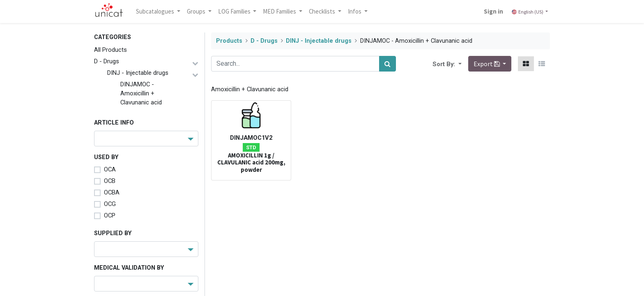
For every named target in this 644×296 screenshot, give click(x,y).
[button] (459, 64)
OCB (110, 181)
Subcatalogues (156, 11)
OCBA (112, 192)
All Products (110, 50)
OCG (110, 204)
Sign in (493, 11)
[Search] (388, 64)
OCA (110, 169)
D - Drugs (107, 61)
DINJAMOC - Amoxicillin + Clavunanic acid (141, 93)
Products (229, 41)
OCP (110, 215)
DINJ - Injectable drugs (138, 73)
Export (487, 64)
